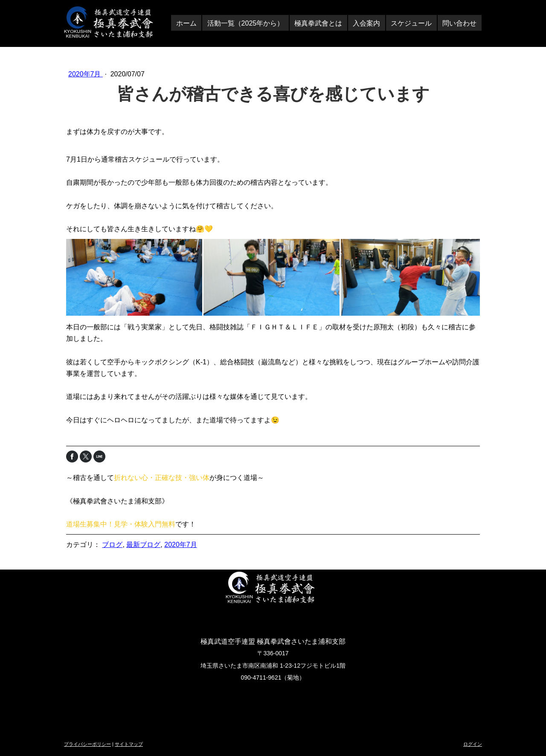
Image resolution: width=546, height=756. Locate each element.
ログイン (473, 744)
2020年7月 (86, 74)
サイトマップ (129, 744)
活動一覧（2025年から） (246, 23)
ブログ (112, 545)
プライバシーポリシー (87, 744)
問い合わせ (459, 23)
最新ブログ (143, 545)
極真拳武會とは (318, 23)
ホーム (186, 23)
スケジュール (411, 23)
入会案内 (366, 23)
